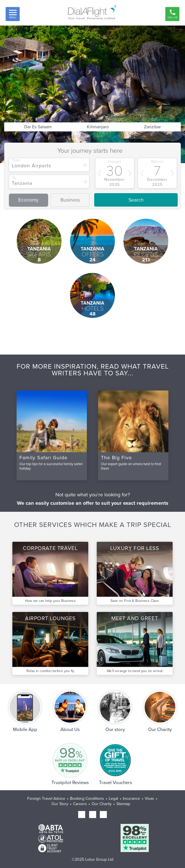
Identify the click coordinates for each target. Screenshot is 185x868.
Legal (113, 799)
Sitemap (123, 804)
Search (136, 200)
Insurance (131, 799)
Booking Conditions (87, 799)
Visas (149, 799)
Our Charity (102, 804)
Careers (80, 804)
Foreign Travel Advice (46, 799)
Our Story (60, 804)
